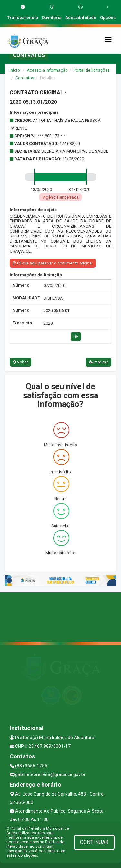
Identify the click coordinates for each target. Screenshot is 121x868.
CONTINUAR (94, 842)
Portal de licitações (92, 70)
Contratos (25, 78)
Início (15, 70)
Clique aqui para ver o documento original (53, 263)
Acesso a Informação (47, 70)
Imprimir (98, 362)
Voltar (20, 362)
